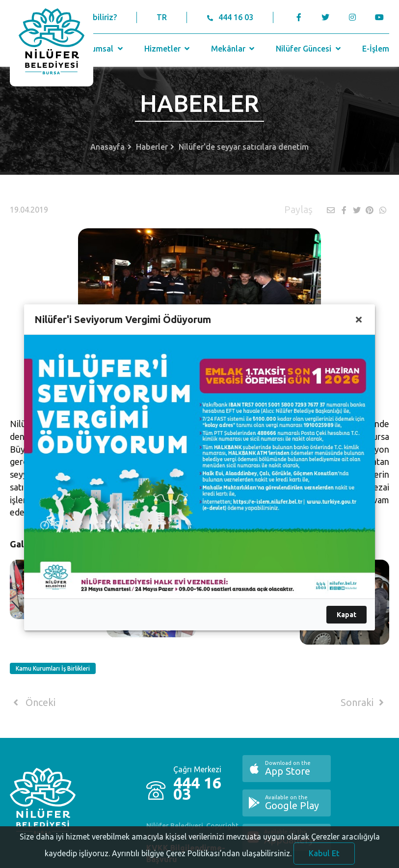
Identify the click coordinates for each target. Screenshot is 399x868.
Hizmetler (168, 49)
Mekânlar (234, 49)
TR (162, 17)
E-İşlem (376, 49)
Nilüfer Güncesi (309, 49)
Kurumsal (102, 49)
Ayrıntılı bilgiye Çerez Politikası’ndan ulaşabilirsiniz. (202, 860)
